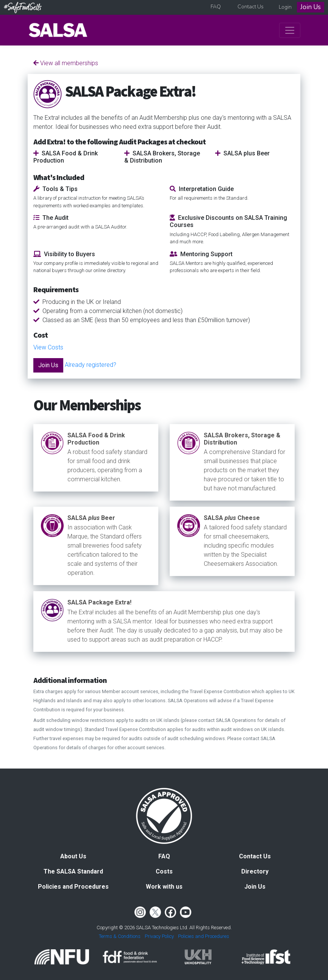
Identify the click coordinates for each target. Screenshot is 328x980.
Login (285, 7)
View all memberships (66, 63)
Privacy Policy (159, 936)
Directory (255, 871)
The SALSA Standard (73, 871)
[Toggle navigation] (290, 30)
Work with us (164, 887)
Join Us (311, 7)
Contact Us (251, 7)
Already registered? (91, 365)
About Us (73, 856)
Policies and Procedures (73, 887)
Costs (164, 871)
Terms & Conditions (120, 936)
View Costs (48, 347)
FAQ (216, 7)
